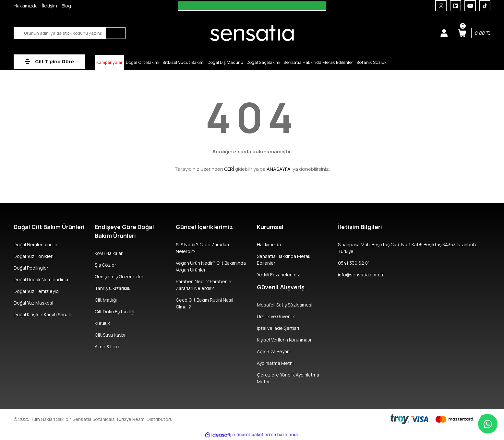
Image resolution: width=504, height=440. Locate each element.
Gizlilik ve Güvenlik (276, 316)
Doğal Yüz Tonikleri (34, 256)
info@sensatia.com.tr (361, 275)
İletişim (50, 6)
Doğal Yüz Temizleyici (36, 291)
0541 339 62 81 (354, 263)
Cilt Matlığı (106, 300)
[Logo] (252, 33)
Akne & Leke (108, 347)
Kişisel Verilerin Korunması (284, 340)
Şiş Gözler (105, 265)
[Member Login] (444, 33)
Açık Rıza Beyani (274, 351)
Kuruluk (102, 323)
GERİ (229, 169)
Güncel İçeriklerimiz (204, 227)
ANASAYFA (279, 169)
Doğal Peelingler (31, 268)
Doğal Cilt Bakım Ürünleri (49, 227)
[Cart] (474, 33)
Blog (66, 6)
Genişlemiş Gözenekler (119, 277)
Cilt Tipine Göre (54, 61)
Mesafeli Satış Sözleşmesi (285, 305)
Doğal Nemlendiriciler (36, 244)
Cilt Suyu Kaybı (110, 335)
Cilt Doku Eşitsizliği (114, 312)
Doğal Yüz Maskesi (33, 303)
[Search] (70, 33)
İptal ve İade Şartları (278, 328)
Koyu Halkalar (109, 253)
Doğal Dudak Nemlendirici (41, 279)
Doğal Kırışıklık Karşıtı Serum (42, 314)
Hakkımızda (26, 6)
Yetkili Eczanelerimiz (278, 275)
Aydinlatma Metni (275, 363)
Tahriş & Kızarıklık (113, 288)
